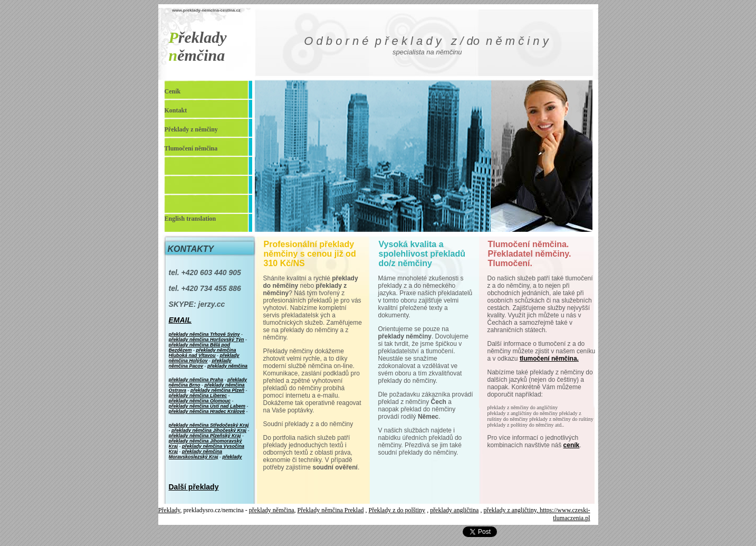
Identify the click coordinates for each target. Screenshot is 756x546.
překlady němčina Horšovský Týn (207, 340)
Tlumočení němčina (191, 148)
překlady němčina (272, 510)
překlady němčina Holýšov (204, 358)
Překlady (169, 510)
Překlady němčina (321, 510)
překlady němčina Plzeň (217, 390)
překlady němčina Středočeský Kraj (209, 425)
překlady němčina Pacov (200, 363)
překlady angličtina (454, 510)
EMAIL (180, 320)
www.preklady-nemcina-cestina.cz (206, 10)
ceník (572, 445)
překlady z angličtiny (510, 510)
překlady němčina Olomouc (200, 401)
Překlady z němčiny (191, 129)
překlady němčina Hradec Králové (207, 411)
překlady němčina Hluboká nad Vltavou (203, 353)
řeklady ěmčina (198, 46)
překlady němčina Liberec (198, 396)
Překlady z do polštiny (397, 510)
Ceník (173, 91)
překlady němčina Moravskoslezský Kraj (196, 454)
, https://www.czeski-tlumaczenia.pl (563, 514)
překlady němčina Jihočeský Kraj (209, 430)
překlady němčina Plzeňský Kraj (205, 436)
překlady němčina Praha (196, 380)
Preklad (354, 510)
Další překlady (194, 487)
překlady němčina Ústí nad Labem (207, 406)
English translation (190, 219)
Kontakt (176, 110)
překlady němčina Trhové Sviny (204, 334)
